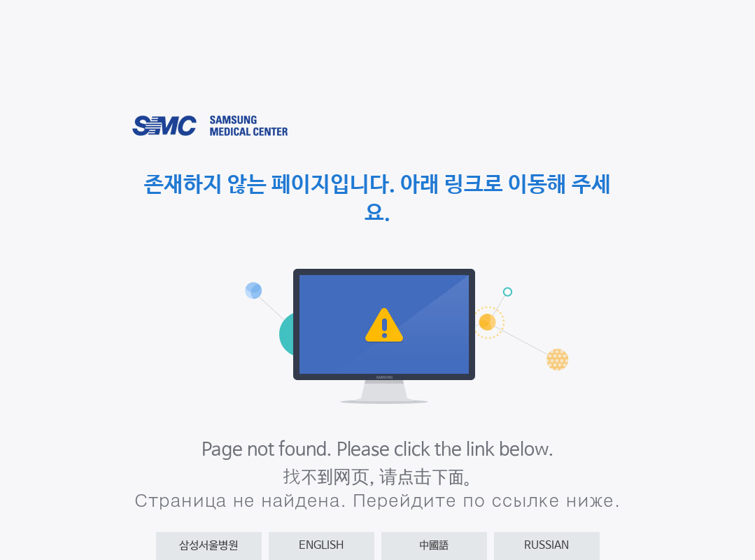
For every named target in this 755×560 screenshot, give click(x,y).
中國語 (434, 546)
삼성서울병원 (209, 546)
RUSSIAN (546, 546)
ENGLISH (321, 546)
